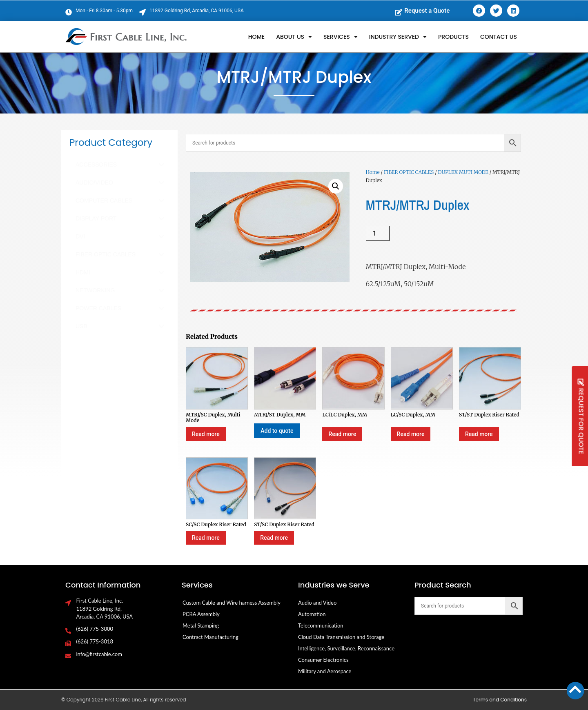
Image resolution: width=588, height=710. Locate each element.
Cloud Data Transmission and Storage (341, 637)
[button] (336, 186)
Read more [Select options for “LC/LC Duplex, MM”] (342, 434)
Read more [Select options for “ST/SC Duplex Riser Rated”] (274, 538)
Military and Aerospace (325, 671)
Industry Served (398, 37)
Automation (312, 614)
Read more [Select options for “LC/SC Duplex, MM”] (411, 434)
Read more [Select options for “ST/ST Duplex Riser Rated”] (479, 434)
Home (257, 37)
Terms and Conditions (500, 700)
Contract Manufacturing (210, 637)
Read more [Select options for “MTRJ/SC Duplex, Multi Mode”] (206, 434)
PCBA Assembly (201, 614)
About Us (294, 37)
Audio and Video (317, 603)
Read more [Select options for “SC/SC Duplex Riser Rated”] (206, 538)
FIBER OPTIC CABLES (409, 172)
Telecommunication (321, 625)
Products (453, 37)
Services (341, 37)
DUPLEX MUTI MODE (463, 172)
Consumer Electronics (323, 660)
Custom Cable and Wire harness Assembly (232, 603)
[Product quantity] (378, 233)
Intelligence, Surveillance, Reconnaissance (346, 648)
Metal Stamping (201, 625)
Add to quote (277, 431)
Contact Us (499, 37)
